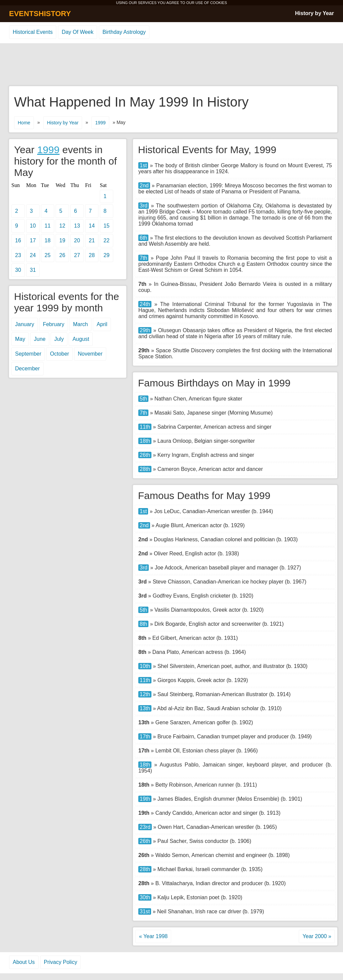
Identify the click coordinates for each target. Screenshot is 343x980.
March (80, 324)
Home (24, 123)
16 (18, 240)
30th (145, 897)
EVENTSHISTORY (40, 14)
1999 (100, 123)
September (28, 354)
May (20, 339)
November (90, 354)
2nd (144, 186)
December (27, 369)
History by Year (315, 13)
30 (18, 270)
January (25, 324)
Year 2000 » (317, 936)
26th (145, 455)
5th (143, 399)
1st (143, 165)
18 (48, 240)
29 (107, 255)
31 (33, 270)
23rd (145, 827)
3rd (144, 206)
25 (48, 255)
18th (145, 441)
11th (145, 427)
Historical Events (33, 32)
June (40, 339)
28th (145, 469)
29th (145, 330)
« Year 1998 (153, 936)
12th (145, 694)
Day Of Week (78, 32)
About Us (24, 962)
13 (77, 226)
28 (92, 255)
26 (62, 255)
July (59, 339)
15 (107, 226)
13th (145, 708)
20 (77, 240)
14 (92, 226)
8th (143, 624)
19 (62, 240)
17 (33, 240)
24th (145, 304)
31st (145, 911)
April (102, 324)
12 (62, 226)
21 (92, 240)
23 (18, 255)
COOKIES (218, 3)
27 (77, 255)
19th (145, 799)
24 (33, 255)
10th (145, 666)
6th (143, 238)
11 (48, 226)
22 (107, 240)
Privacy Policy (61, 962)
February (54, 324)
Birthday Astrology (124, 32)
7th (143, 258)
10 (33, 226)
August (81, 339)
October (59, 354)
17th (145, 737)
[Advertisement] (171, 65)
